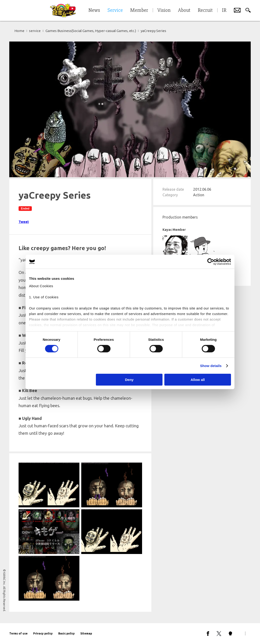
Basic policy (67, 633)
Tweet (24, 222)
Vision (164, 10)
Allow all (198, 380)
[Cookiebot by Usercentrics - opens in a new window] (211, 262)
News (94, 10)
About (184, 10)
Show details (211, 366)
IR (224, 10)
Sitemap (86, 633)
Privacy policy (43, 633)
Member (139, 10)
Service (115, 10)
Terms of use (18, 633)
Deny (129, 380)
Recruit (205, 10)
